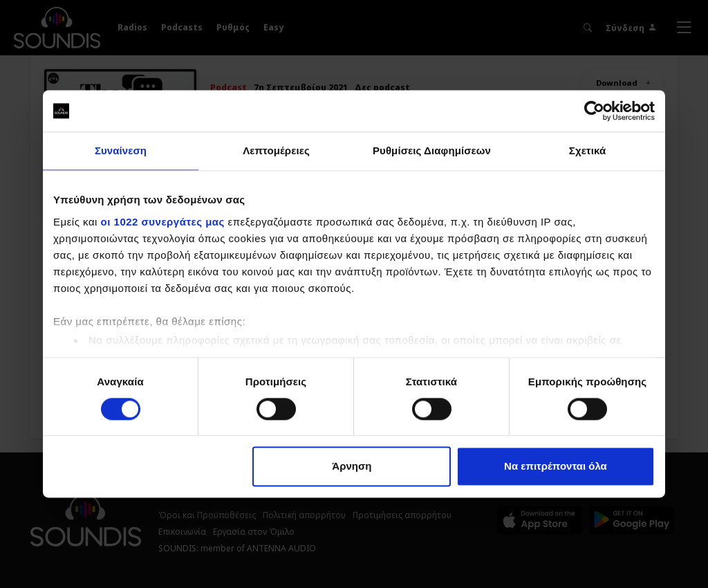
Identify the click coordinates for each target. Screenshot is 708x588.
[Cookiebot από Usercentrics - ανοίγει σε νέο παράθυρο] (594, 111)
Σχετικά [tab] (587, 150)
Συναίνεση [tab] (121, 150)
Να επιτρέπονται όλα (556, 467)
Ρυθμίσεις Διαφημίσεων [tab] (432, 150)
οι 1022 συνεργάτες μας (163, 222)
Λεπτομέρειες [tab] (276, 150)
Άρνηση (352, 467)
